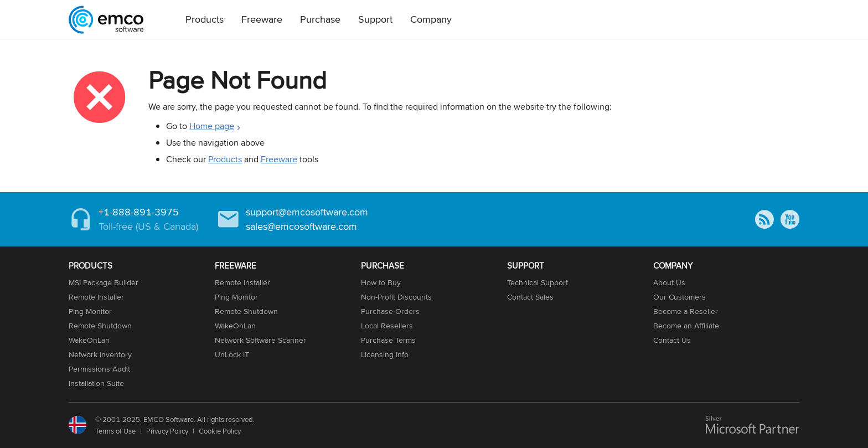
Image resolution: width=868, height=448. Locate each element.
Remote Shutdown (100, 326)
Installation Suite (96, 383)
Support (375, 19)
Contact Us (672, 340)
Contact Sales (530, 297)
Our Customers (680, 297)
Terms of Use (115, 431)
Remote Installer (96, 297)
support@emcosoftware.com (307, 212)
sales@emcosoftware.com (301, 226)
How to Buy (381, 282)
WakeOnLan (89, 340)
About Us (669, 282)
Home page (212, 126)
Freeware (262, 19)
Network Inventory (100, 354)
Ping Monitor (90, 311)
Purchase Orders (390, 311)
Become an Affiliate (686, 326)
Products (205, 19)
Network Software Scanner (260, 340)
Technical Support (538, 282)
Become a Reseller (686, 311)
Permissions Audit (99, 369)
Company (431, 19)
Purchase (320, 19)
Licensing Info (385, 354)
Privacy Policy (167, 431)
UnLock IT (232, 354)
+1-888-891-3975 (139, 212)
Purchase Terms (388, 340)
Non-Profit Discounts (396, 297)
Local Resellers (387, 326)
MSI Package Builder (104, 282)
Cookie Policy (220, 431)
